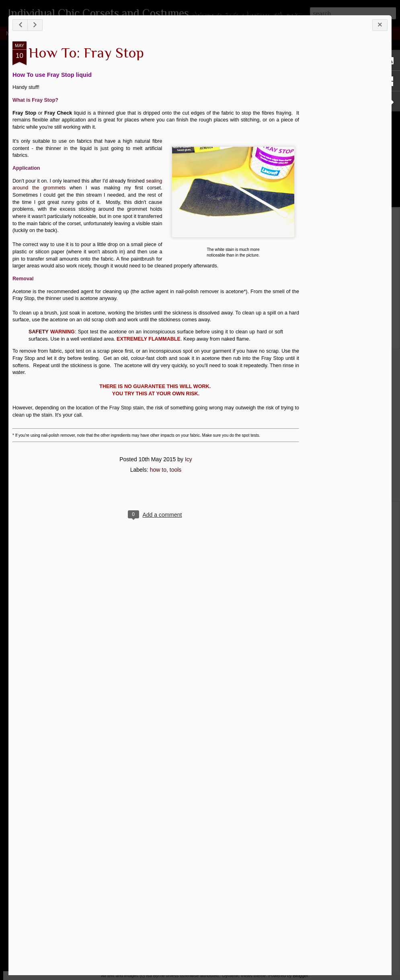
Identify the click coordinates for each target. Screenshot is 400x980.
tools (176, 470)
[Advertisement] (343, 96)
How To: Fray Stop (86, 53)
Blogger (301, 976)
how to (158, 470)
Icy (189, 459)
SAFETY (39, 332)
